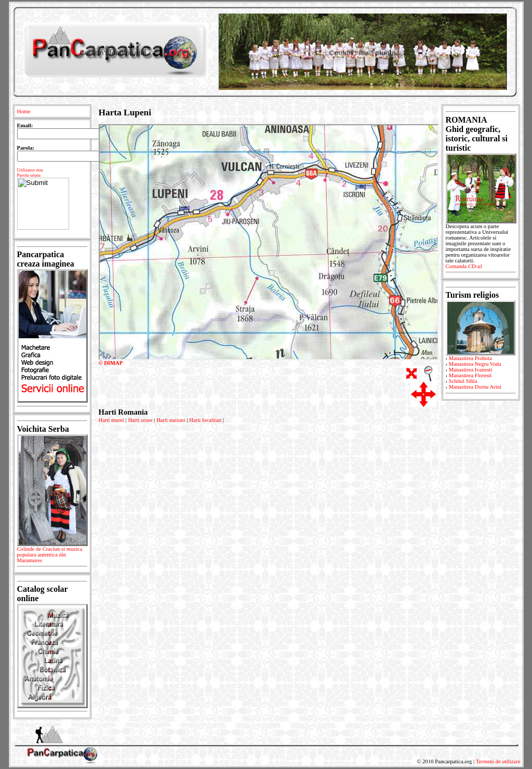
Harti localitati (205, 420)
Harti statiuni (171, 420)
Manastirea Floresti (470, 375)
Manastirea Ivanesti (471, 370)
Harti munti (111, 420)
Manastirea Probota (470, 358)
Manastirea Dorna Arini (475, 387)
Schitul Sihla (463, 381)
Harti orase (140, 420)
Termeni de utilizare (498, 761)
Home (24, 111)
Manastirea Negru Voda (475, 364)
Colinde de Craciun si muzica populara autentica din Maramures (52, 556)
